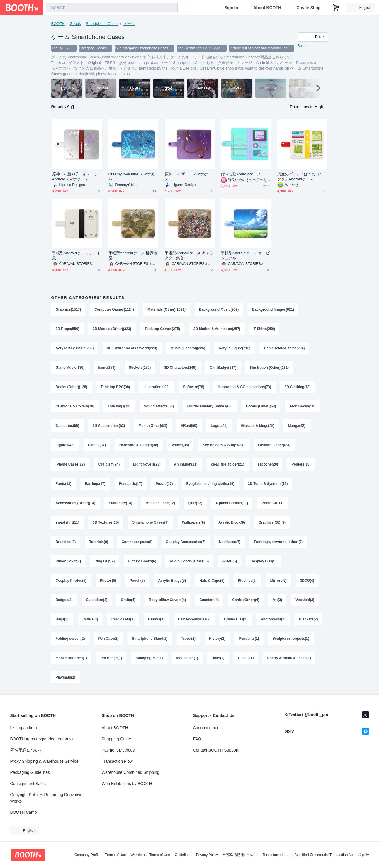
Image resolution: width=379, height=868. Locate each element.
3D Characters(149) (180, 368)
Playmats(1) (66, 677)
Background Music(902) (219, 309)
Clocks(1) (246, 658)
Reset (302, 46)
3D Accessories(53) (109, 426)
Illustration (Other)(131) (269, 368)
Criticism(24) (109, 464)
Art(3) (277, 600)
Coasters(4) (209, 600)
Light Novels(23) (147, 464)
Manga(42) (296, 426)
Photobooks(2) (273, 619)
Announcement (207, 728)
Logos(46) (219, 426)
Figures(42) (65, 445)
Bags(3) (62, 619)
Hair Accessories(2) (194, 619)
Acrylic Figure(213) (234, 348)
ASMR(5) (230, 561)
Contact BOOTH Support (216, 750)
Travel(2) (188, 639)
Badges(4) (64, 600)
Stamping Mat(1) (149, 658)
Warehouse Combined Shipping (131, 772)
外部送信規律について (240, 855)
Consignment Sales (28, 784)
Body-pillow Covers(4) (168, 600)
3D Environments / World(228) (132, 348)
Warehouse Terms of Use (150, 855)
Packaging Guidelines (30, 772)
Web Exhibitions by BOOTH (127, 784)
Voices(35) (180, 445)
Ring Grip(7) (104, 561)
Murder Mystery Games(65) (210, 406)
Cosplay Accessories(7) (186, 542)
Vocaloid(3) (305, 600)
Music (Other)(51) (153, 426)
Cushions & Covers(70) (75, 406)
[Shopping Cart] (336, 8)
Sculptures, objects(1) (291, 639)
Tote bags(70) (119, 406)
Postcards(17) (131, 484)
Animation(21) (186, 464)
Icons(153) (107, 368)
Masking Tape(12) (160, 503)
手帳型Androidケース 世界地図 (133, 256)
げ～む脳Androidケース (241, 174)
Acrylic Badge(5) (172, 581)
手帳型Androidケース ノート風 (77, 256)
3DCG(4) (307, 581)
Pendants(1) (249, 639)
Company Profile (87, 855)
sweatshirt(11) (68, 522)
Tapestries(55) (67, 426)
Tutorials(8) (98, 542)
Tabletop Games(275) (162, 329)
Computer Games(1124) (114, 309)
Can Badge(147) (223, 368)
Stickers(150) (140, 368)
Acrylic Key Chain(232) (75, 348)
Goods (75, 24)
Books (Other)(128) (72, 387)
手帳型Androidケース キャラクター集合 (189, 256)
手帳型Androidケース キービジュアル (245, 256)
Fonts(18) (64, 484)
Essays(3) (156, 619)
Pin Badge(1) (111, 658)
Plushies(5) (247, 581)
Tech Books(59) (302, 406)
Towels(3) (90, 619)
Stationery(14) (120, 503)
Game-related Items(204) (284, 348)
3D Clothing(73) (298, 387)
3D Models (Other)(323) (112, 329)
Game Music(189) (70, 368)
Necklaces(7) (230, 542)
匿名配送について (27, 750)
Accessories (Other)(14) (75, 503)
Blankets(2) (309, 619)
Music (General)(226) (188, 348)
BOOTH (58, 24)
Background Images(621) (273, 309)
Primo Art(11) (273, 503)
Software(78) (194, 387)
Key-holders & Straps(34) (224, 445)
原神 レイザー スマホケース (188, 177)
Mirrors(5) (278, 581)
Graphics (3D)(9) (272, 522)
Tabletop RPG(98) (115, 387)
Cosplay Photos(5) (71, 581)
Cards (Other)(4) (246, 600)
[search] (172, 8)
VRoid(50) (189, 426)
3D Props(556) (68, 329)
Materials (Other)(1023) (166, 309)
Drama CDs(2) (236, 619)
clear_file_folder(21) (228, 464)
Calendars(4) (97, 600)
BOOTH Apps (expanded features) (42, 739)
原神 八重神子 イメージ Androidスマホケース (77, 177)
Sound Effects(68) (159, 406)
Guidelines (183, 855)
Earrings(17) (95, 484)
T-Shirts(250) (265, 329)
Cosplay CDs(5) (263, 561)
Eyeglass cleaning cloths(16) (210, 484)
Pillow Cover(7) (68, 561)
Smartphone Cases (102, 24)
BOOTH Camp (24, 812)
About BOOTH (267, 8)
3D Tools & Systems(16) (268, 484)
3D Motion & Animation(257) (217, 329)
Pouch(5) (137, 581)
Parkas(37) (97, 445)
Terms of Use (116, 855)
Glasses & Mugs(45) (258, 426)
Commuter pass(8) (137, 542)
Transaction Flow (117, 761)
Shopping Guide (116, 739)
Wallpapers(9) (193, 522)
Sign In (231, 8)
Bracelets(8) (66, 542)
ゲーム (129, 24)
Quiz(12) (195, 503)
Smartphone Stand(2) (150, 639)
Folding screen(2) (70, 639)
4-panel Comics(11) (232, 503)
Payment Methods (118, 750)
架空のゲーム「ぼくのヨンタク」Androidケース (300, 177)
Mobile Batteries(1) (71, 658)
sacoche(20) (268, 464)
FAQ (197, 739)
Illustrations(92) (156, 387)
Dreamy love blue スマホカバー (132, 177)
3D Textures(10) (106, 522)
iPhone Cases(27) (70, 464)
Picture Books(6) (142, 561)
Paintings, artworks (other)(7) (278, 542)
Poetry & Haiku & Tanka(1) (289, 658)
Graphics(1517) (68, 309)
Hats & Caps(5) (212, 581)
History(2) (217, 639)
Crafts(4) (128, 600)
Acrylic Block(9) (232, 522)
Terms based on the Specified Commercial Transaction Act (308, 855)
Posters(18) (301, 464)
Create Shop (308, 8)
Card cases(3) (123, 619)
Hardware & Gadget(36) (139, 445)
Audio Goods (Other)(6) (189, 561)
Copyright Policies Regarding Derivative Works (46, 798)
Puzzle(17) (164, 484)
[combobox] (112, 8)
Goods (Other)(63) (261, 406)
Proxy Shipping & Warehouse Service (44, 761)
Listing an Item (24, 728)
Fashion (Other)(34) (274, 445)
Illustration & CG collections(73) (244, 387)
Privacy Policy (207, 855)
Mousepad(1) (187, 658)
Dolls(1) (218, 658)
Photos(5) (108, 581)
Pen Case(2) (109, 639)
